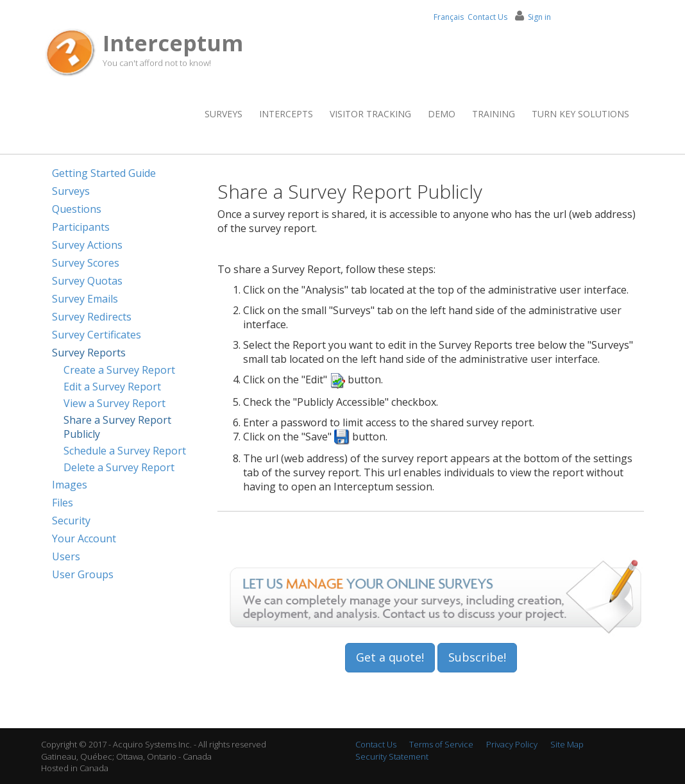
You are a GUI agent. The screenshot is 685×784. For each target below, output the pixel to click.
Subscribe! (477, 657)
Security (71, 521)
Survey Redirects (92, 317)
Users (66, 556)
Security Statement (392, 756)
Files (63, 503)
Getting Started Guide (104, 173)
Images (70, 485)
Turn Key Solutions (580, 114)
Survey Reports (89, 353)
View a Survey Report (114, 403)
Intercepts (286, 114)
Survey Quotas (87, 281)
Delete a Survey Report (119, 467)
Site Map (567, 744)
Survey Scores (86, 263)
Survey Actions (87, 245)
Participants (81, 227)
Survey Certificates (97, 335)
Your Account (84, 538)
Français (449, 17)
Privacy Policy (512, 744)
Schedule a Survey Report (125, 451)
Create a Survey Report (119, 370)
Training (494, 114)
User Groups (83, 574)
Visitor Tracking (370, 114)
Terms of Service (441, 744)
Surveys (224, 114)
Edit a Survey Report (112, 387)
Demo (442, 114)
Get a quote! (390, 657)
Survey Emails (85, 299)
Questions (77, 209)
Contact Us (487, 17)
